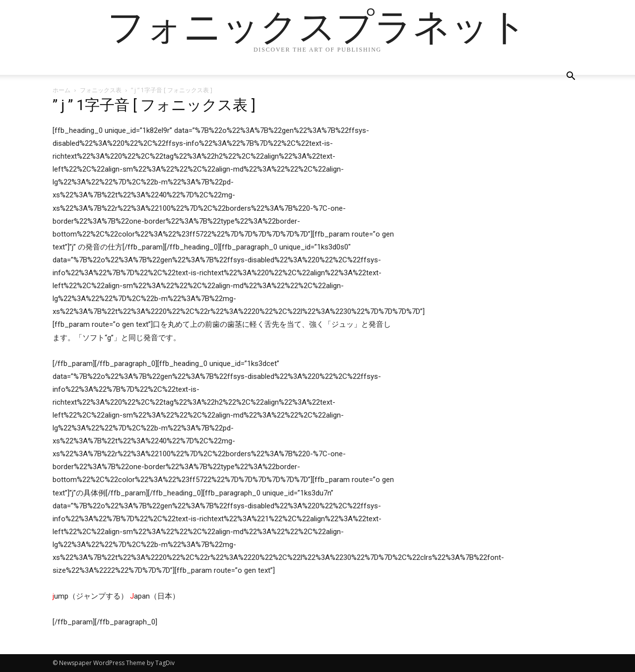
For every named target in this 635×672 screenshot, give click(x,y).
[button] (571, 77)
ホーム (62, 90)
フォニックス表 (101, 90)
